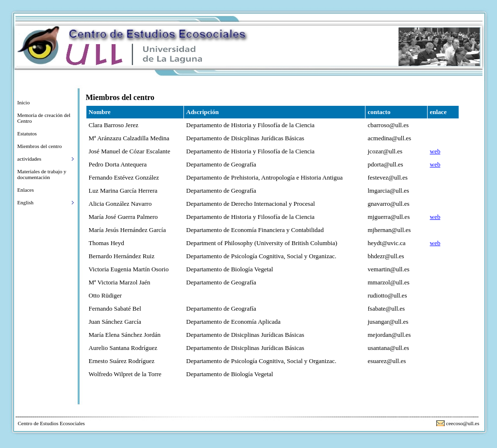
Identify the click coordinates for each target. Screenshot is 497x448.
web (435, 151)
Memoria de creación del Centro (44, 118)
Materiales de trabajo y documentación (42, 174)
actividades (29, 159)
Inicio (24, 102)
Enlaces (26, 190)
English (26, 202)
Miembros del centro (40, 146)
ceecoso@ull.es (463, 423)
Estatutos (27, 133)
